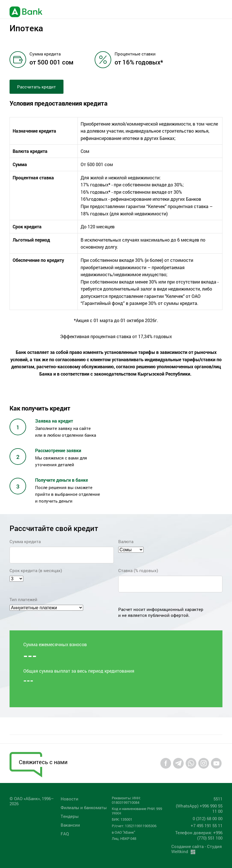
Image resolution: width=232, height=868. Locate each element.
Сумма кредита (25, 541)
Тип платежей (23, 599)
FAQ (65, 834)
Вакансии (70, 825)
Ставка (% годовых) (138, 570)
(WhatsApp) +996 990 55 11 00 (199, 808)
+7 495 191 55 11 (207, 825)
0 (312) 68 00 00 (208, 818)
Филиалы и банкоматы (84, 807)
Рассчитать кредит (37, 87)
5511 (218, 799)
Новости (70, 799)
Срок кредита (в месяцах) (36, 570)
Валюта (126, 541)
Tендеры (70, 816)
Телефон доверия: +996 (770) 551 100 (199, 835)
